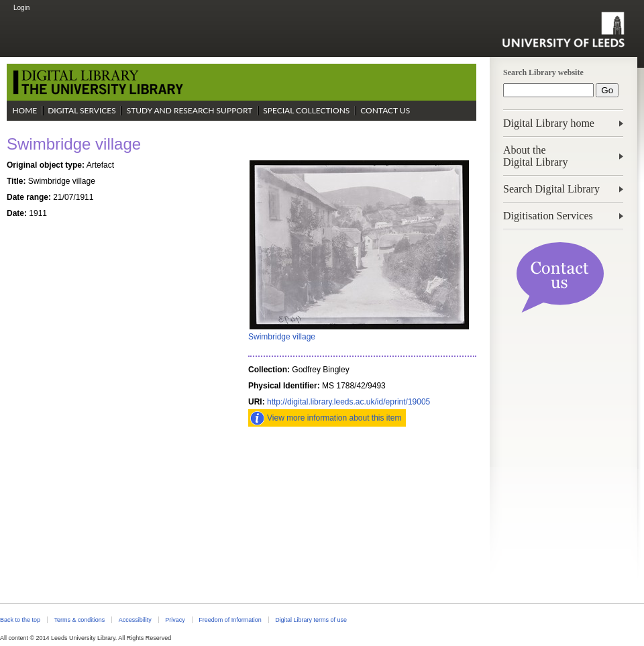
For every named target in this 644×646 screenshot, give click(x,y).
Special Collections (306, 110)
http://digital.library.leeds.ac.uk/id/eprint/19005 (348, 402)
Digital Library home (549, 123)
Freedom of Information (230, 620)
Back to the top (20, 620)
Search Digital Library (551, 189)
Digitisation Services (548, 216)
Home (24, 110)
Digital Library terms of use (311, 620)
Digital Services (82, 110)
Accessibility (135, 620)
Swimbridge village (282, 337)
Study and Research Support (190, 110)
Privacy (175, 620)
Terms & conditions (79, 620)
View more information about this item (334, 418)
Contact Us (385, 110)
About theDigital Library (535, 156)
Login (21, 8)
